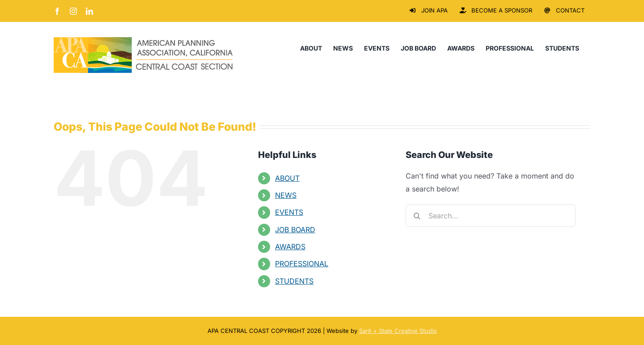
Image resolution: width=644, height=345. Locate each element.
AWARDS (290, 247)
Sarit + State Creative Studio (398, 331)
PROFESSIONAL (302, 264)
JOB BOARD (295, 230)
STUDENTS (294, 281)
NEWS (286, 195)
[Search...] (491, 216)
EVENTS (289, 212)
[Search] (417, 216)
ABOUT (287, 178)
